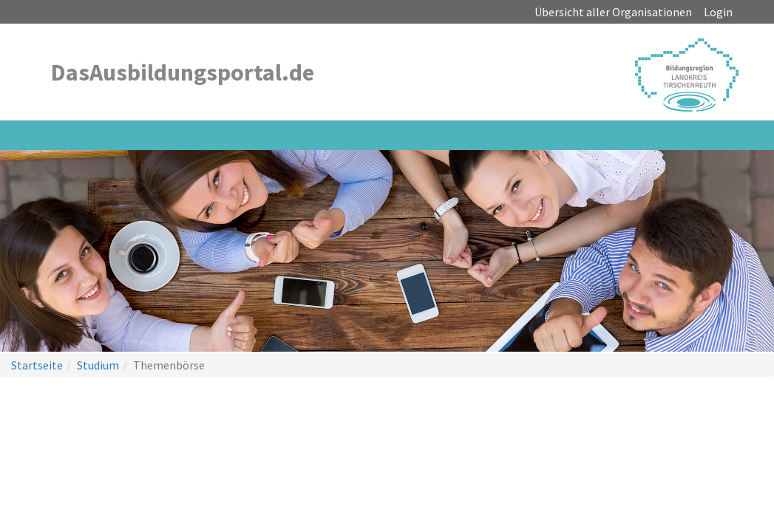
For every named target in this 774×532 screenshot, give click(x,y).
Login (718, 12)
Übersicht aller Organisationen (613, 12)
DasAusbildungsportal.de (183, 72)
